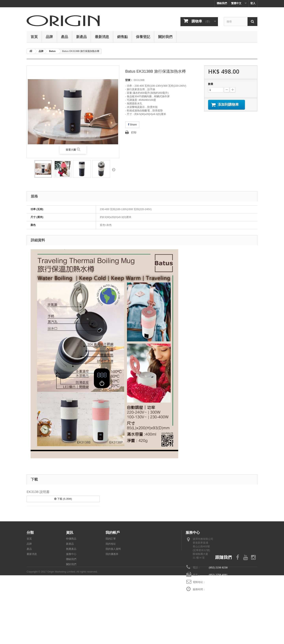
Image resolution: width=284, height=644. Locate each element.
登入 (253, 3)
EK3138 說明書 (38, 492)
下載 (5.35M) (63, 499)
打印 (134, 133)
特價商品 (71, 539)
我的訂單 (111, 539)
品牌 (49, 37)
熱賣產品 (71, 549)
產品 (64, 37)
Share (132, 125)
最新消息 (102, 37)
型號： (129, 80)
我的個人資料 (113, 549)
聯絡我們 (222, 3)
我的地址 (111, 544)
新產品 (81, 37)
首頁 (34, 37)
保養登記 (143, 37)
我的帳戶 (113, 532)
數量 (211, 84)
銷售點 (122, 37)
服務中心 (71, 554)
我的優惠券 (112, 554)
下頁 (114, 170)
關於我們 (165, 37)
